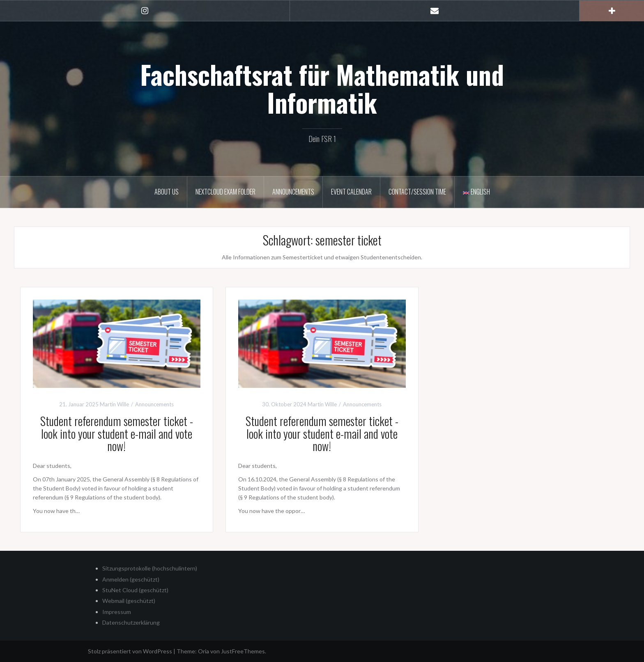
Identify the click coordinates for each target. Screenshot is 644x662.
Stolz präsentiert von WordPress (130, 651)
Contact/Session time (417, 192)
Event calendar (351, 192)
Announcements (293, 192)
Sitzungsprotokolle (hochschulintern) (150, 568)
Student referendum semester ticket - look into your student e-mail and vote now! (117, 434)
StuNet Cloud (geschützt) (135, 590)
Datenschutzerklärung (131, 622)
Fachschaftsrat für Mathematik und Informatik (322, 88)
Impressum (117, 612)
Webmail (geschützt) (129, 601)
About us (167, 192)
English (476, 192)
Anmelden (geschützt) (131, 579)
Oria (204, 651)
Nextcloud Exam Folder (225, 192)
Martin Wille (114, 404)
